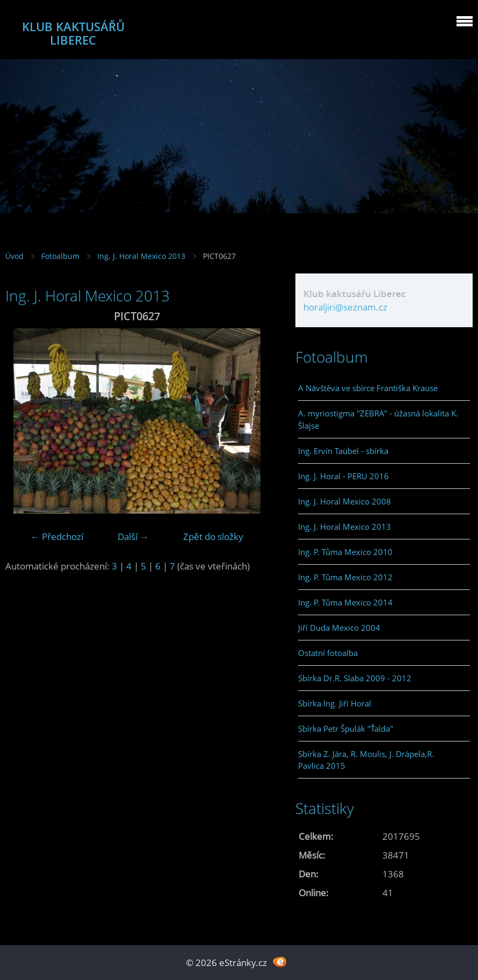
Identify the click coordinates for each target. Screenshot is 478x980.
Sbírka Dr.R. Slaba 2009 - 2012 (355, 678)
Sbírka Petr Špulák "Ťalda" (346, 729)
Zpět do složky (213, 536)
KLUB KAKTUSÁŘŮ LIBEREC (73, 33)
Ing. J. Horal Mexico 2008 (345, 501)
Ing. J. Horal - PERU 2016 (343, 476)
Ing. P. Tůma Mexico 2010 (345, 552)
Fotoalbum (60, 256)
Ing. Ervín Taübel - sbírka (343, 451)
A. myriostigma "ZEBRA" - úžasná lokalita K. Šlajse (378, 419)
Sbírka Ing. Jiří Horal (335, 703)
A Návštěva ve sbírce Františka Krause (368, 388)
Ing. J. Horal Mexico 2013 (141, 256)
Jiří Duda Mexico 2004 (339, 628)
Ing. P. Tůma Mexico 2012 (345, 577)
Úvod (15, 256)
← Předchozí (57, 536)
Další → (133, 536)
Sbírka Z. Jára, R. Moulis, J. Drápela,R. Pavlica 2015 (366, 760)
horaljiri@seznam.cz (345, 307)
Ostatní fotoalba (328, 653)
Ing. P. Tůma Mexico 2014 (345, 602)
